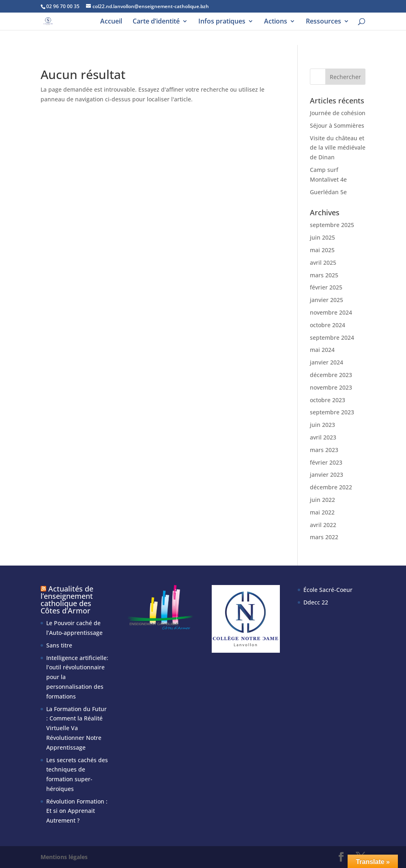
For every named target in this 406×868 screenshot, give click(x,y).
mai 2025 (322, 250)
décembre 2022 (331, 487)
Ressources (323, 22)
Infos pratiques (222, 22)
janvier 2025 (327, 300)
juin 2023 (322, 425)
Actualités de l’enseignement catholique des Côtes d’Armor (67, 600)
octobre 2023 (328, 400)
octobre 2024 (328, 325)
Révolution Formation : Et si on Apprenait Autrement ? (77, 811)
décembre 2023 (331, 375)
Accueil (111, 22)
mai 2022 (322, 512)
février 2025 (326, 287)
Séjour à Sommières (337, 125)
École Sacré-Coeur (328, 590)
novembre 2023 (331, 387)
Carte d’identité (156, 22)
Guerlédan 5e (328, 192)
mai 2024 (322, 350)
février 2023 (326, 462)
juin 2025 (322, 237)
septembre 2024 (332, 338)
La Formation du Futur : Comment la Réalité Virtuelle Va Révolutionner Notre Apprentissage (76, 728)
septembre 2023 (332, 412)
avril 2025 (323, 263)
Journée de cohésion (338, 113)
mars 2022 (324, 537)
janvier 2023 (327, 475)
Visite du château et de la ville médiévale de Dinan (338, 148)
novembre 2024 (331, 312)
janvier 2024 (327, 362)
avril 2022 (323, 525)
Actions (276, 22)
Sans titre (59, 645)
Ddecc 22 (316, 602)
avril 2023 (323, 437)
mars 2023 (324, 450)
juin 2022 (322, 500)
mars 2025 (324, 275)
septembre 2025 (332, 225)
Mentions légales (64, 857)
